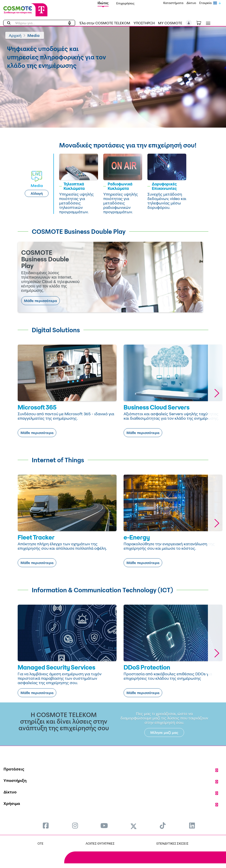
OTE (40, 843)
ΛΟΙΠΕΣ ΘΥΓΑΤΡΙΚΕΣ (100, 843)
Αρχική (15, 35)
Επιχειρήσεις (125, 3)
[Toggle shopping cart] (201, 23)
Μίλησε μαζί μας (164, 732)
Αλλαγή (37, 193)
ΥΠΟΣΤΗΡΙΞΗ (144, 23)
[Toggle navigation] (207, 23)
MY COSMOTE (170, 23)
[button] (189, 23)
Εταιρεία (205, 3)
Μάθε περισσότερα (40, 301)
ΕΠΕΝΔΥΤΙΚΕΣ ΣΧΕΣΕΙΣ (172, 843)
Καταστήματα (173, 3)
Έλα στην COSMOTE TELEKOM (105, 23)
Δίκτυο (191, 3)
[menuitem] (46, 826)
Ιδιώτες (103, 3)
